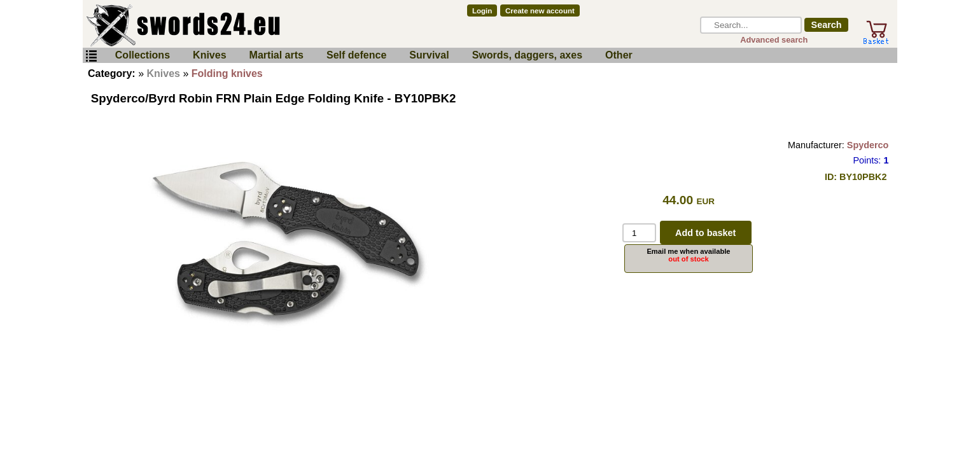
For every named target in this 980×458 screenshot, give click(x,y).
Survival (429, 55)
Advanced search (774, 40)
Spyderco (868, 145)
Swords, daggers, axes (527, 55)
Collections (143, 55)
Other (619, 55)
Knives (209, 55)
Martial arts (276, 55)
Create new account (540, 11)
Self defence (356, 55)
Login (482, 11)
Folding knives (227, 73)
